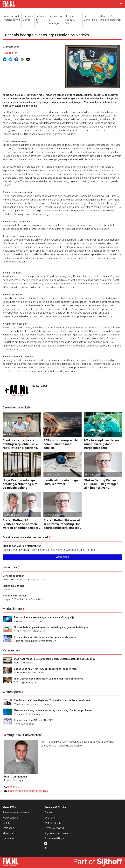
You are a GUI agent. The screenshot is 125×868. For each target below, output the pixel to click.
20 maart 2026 (11, 475)
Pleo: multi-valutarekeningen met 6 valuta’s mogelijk (44, 617)
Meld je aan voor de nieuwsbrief (25, 537)
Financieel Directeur (14, 596)
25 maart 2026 (52, 435)
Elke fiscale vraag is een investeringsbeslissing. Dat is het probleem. (53, 710)
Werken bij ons (53, 823)
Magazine (8, 833)
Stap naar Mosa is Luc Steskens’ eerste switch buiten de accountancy (55, 659)
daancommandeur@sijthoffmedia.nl (28, 791)
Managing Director (13, 586)
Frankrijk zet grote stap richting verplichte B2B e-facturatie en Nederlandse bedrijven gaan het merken (22, 444)
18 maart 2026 (93, 475)
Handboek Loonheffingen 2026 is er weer (62, 482)
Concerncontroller (13, 576)
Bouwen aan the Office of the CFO (34, 720)
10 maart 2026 (11, 515)
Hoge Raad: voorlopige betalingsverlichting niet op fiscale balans (20, 484)
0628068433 (15, 787)
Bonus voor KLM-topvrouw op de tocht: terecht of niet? (46, 669)
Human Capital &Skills (70, 20)
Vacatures (10, 567)
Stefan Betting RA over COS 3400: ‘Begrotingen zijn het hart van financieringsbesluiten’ (101, 484)
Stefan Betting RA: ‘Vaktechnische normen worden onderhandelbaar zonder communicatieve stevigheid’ (21, 524)
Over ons (50, 818)
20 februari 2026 (53, 515)
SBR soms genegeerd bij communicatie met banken (61, 444)
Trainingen (8, 828)
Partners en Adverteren (16, 812)
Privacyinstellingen (55, 838)
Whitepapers (12, 692)
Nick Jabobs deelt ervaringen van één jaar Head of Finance (49, 679)
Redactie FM (10, 53)
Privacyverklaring (54, 828)
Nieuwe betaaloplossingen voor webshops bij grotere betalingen (51, 627)
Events (6, 823)
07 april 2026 (10, 435)
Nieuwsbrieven (11, 818)
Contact (49, 812)
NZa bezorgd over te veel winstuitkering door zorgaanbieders (102, 444)
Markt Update (12, 609)
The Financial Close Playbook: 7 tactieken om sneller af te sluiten (52, 700)
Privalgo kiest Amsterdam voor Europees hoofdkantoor (46, 637)
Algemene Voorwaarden (58, 833)
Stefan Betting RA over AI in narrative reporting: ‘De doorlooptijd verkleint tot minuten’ (62, 524)
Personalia (10, 650)
